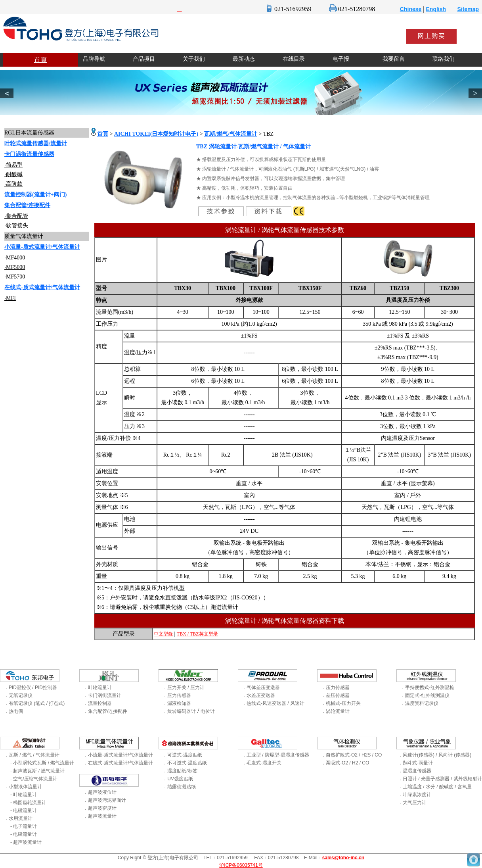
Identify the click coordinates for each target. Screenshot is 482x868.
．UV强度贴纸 (178, 779)
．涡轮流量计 (335, 711)
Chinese (411, 9)
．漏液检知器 (177, 703)
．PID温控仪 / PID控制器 (31, 687)
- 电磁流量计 (24, 810)
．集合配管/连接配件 (105, 711)
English (436, 9)
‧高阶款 (13, 184)
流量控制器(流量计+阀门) (35, 195)
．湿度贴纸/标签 (180, 771)
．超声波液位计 (100, 792)
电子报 (341, 59)
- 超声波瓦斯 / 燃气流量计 (37, 771)
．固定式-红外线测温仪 (425, 695)
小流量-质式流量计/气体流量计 (42, 247)
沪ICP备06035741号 (241, 865)
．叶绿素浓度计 (415, 795)
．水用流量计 (18, 818)
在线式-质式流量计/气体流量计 (42, 287)
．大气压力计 (412, 803)
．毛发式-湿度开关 (262, 763)
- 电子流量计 (24, 826)
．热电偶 (13, 711)
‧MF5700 (15, 277)
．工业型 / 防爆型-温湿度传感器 (275, 755)
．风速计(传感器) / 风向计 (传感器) (435, 755)
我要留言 (394, 59)
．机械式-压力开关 (341, 703)
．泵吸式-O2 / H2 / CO (345, 763)
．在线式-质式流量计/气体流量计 (118, 763)
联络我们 (444, 59)
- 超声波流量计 (26, 842)
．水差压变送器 (258, 695)
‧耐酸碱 (13, 174)
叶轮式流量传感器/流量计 (36, 143)
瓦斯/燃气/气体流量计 (231, 134)
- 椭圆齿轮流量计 (28, 803)
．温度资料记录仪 (419, 703)
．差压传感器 (335, 695)
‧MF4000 (15, 258)
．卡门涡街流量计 (102, 695)
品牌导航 (94, 59)
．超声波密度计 (100, 808)
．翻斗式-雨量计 (415, 763)
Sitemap (468, 9)
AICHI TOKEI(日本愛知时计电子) (156, 134)
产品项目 (144, 59)
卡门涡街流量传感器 (29, 154)
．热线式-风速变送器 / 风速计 (273, 703)
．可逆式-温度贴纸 (182, 755)
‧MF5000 (15, 267)
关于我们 (194, 59)
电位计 (208, 711)
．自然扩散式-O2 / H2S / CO (351, 755)
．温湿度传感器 (415, 771)
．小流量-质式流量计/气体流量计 (118, 755)
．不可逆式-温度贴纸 (185, 763)
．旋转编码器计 (179, 711)
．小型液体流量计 (23, 787)
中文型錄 (163, 634)
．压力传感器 (177, 695)
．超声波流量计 (100, 816)
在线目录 (294, 59)
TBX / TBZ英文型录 (197, 634)
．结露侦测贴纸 (179, 787)
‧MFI (10, 298)
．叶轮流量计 (98, 687)
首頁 (40, 60)
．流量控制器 (98, 703)
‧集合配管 (16, 216)
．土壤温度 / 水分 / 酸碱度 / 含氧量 (435, 787)
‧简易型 (13, 165)
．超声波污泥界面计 (105, 800)
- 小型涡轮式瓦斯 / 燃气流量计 (42, 763)
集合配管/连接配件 (27, 205)
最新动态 (244, 59)
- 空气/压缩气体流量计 (34, 779)
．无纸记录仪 (18, 695)
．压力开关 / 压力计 (184, 687)
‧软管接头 (16, 226)
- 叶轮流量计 (24, 795)
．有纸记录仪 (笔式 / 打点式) (34, 703)
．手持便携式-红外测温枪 (427, 687)
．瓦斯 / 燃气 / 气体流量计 (32, 755)
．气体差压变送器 (261, 687)
